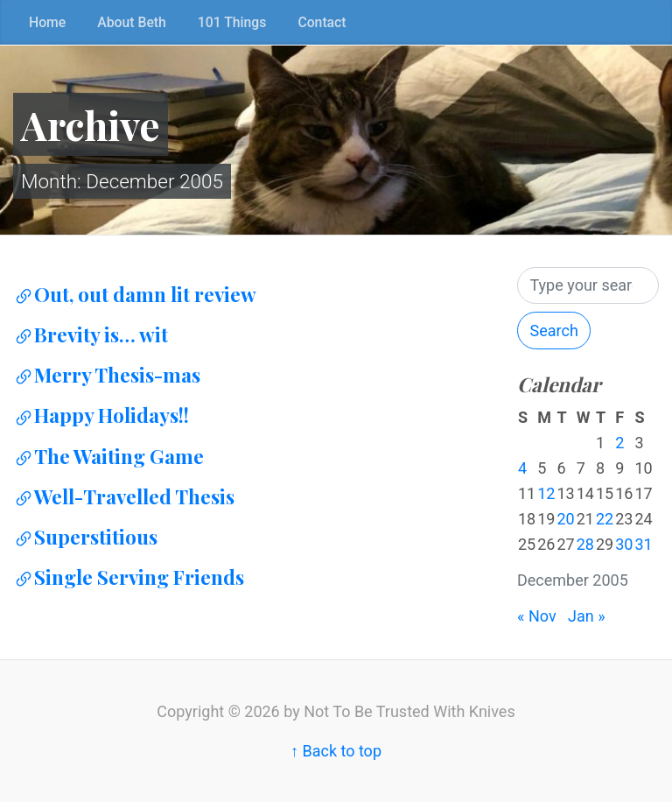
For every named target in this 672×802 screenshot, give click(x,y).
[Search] (588, 286)
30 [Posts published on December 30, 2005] (624, 544)
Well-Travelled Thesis (124, 496)
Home (47, 22)
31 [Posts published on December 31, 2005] (643, 544)
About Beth (132, 22)
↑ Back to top (336, 751)
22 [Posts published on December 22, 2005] (605, 519)
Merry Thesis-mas (107, 375)
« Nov (537, 616)
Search (554, 331)
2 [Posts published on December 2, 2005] (619, 443)
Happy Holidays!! (101, 415)
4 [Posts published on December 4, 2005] (522, 468)
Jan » (587, 616)
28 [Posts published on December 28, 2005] (585, 544)
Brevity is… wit (91, 334)
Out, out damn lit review (135, 294)
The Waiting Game (108, 456)
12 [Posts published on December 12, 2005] (546, 493)
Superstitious (85, 537)
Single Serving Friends (129, 577)
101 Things (232, 22)
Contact (322, 22)
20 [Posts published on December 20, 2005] (565, 519)
